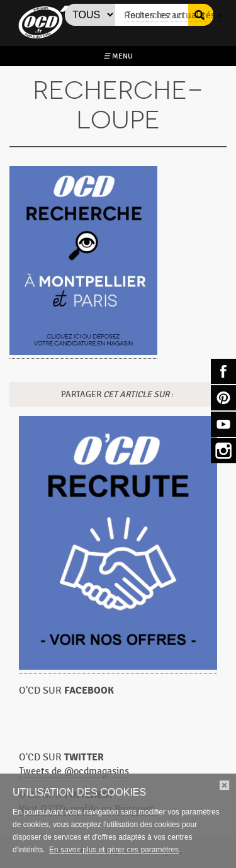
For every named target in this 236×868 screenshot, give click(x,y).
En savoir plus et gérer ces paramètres (114, 850)
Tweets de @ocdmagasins (74, 771)
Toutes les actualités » (175, 15)
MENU (118, 56)
